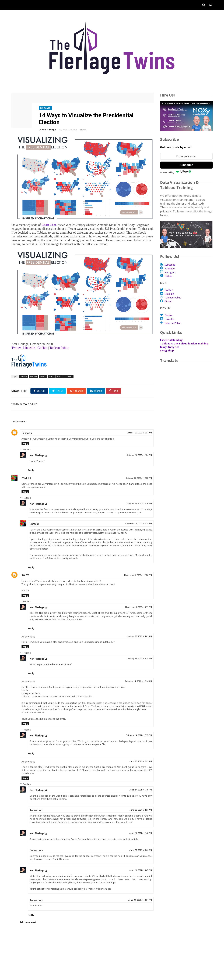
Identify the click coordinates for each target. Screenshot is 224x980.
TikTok (168, 276)
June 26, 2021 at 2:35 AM (138, 761)
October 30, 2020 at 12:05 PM (136, 475)
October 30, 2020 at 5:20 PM (137, 500)
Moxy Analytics (170, 347)
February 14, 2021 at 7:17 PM (137, 735)
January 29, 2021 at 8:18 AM (137, 655)
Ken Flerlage (37, 452)
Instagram (170, 272)
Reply (25, 440)
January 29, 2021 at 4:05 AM (137, 633)
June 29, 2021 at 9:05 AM (138, 850)
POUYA (25, 572)
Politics (60, 373)
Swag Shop (167, 351)
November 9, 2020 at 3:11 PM (136, 604)
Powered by (176, 172)
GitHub (168, 301)
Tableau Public (59, 344)
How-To (43, 373)
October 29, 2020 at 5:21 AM (137, 430)
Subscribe (186, 165)
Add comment (28, 922)
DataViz (46, 107)
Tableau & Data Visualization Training (184, 343)
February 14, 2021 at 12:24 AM (136, 678)
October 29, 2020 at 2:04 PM (137, 452)
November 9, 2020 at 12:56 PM (136, 572)
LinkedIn (169, 294)
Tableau (69, 373)
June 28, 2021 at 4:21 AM (138, 810)
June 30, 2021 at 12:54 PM (138, 900)
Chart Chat (49, 223)
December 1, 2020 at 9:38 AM (136, 521)
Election (34, 373)
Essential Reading (171, 340)
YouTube (170, 268)
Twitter (169, 290)
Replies (27, 446)
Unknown (27, 430)
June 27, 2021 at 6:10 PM (138, 790)
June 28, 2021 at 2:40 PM (138, 833)
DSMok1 (26, 475)
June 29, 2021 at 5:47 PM (138, 870)
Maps (51, 373)
